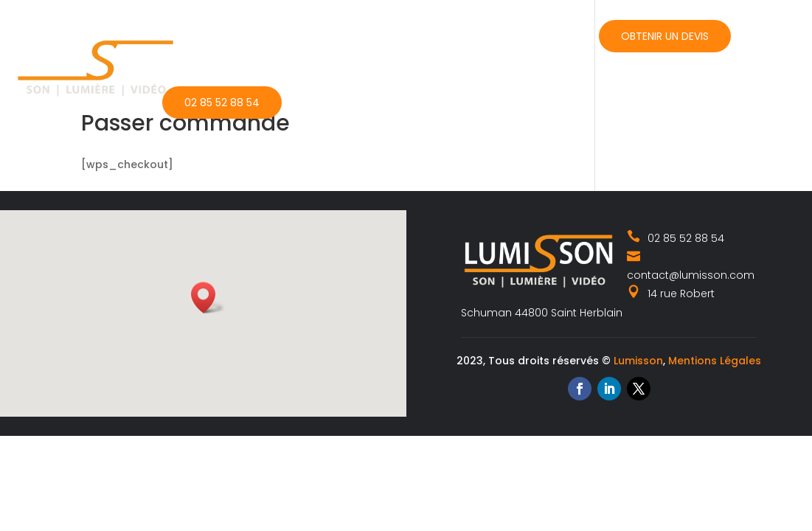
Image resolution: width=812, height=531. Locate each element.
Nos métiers (260, 35)
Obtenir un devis (665, 36)
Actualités (457, 35)
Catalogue (360, 35)
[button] (208, 298)
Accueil (183, 35)
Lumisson (638, 361)
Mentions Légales (715, 361)
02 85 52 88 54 (222, 103)
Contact (549, 35)
